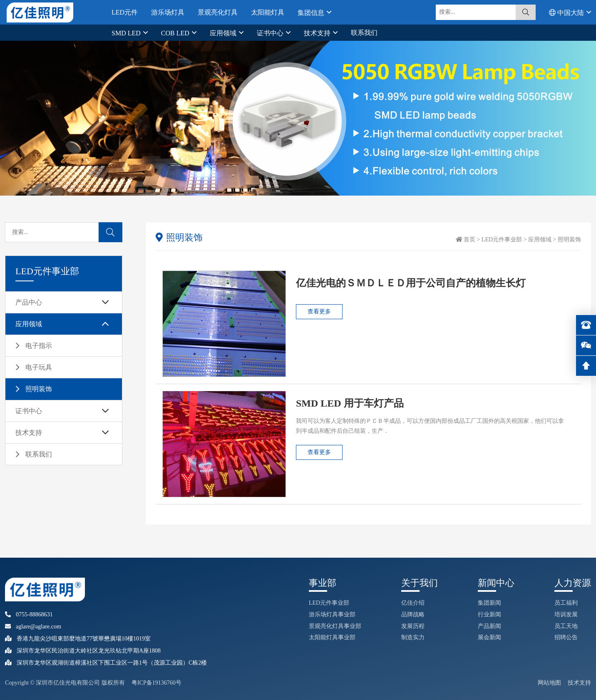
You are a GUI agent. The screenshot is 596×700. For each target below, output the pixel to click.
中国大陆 (567, 12)
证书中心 (271, 33)
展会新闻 (489, 637)
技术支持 (318, 33)
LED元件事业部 (502, 240)
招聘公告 (566, 637)
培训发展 (566, 614)
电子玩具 (39, 367)
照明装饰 (39, 389)
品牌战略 (413, 614)
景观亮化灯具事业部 (335, 626)
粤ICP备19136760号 (156, 683)
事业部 (323, 583)
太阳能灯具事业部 (332, 637)
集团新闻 (489, 603)
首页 (469, 240)
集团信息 (312, 12)
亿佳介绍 (413, 603)
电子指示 (39, 346)
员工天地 (566, 626)
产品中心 (29, 302)
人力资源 (573, 583)
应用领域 (224, 33)
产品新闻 (489, 626)
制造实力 (413, 637)
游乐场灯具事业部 (332, 614)
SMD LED (127, 33)
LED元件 (125, 12)
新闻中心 (496, 583)
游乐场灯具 (168, 12)
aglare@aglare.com (33, 627)
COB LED (176, 33)
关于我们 (420, 583)
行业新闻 (489, 614)
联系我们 (364, 33)
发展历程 (413, 626)
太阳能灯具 (268, 12)
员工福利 (566, 603)
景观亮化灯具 (218, 12)
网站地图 (549, 683)
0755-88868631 (29, 614)
